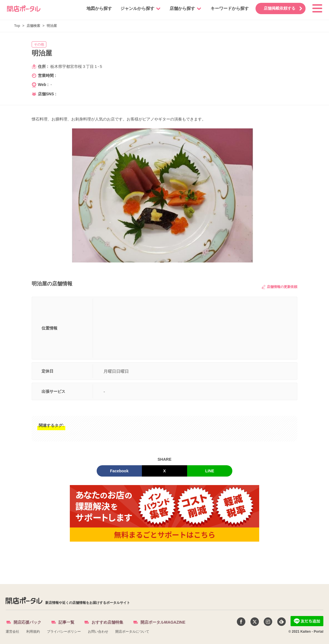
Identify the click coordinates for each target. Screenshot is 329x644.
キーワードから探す (227, 8)
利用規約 (33, 632)
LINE (210, 471)
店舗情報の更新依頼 (280, 287)
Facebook (119, 471)
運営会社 (12, 632)
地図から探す (96, 8)
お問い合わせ (98, 632)
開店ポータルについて (132, 632)
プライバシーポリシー (64, 632)
